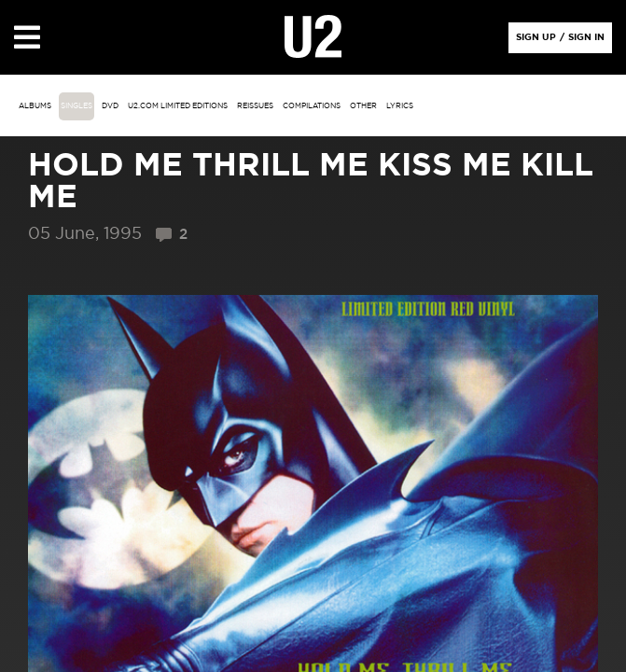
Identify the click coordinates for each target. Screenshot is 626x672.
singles (77, 106)
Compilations (312, 106)
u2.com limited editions (178, 106)
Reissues (255, 106)
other (363, 106)
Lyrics (400, 106)
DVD (110, 106)
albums (35, 106)
